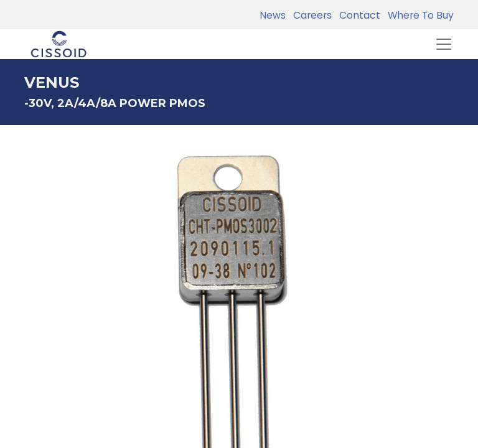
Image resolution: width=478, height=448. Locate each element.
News (273, 15)
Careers (310, 15)
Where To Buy (418, 15)
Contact (357, 15)
